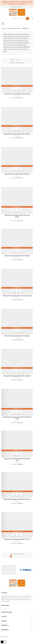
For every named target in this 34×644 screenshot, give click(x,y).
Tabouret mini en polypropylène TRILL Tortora (17, 94)
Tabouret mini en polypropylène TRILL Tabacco (17, 134)
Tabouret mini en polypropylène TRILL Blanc (17, 336)
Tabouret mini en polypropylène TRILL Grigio (17, 256)
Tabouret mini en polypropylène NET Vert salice (17, 499)
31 (20, 556)
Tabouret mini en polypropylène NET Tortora (17, 539)
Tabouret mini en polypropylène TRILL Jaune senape (17, 216)
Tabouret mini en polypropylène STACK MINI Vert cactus (17, 418)
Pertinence (20, 60)
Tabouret (17, 96)
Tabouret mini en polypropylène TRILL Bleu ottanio (17, 296)
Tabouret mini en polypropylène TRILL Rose (17, 174)
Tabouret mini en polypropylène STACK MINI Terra (17, 459)
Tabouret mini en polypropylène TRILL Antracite (17, 376)
